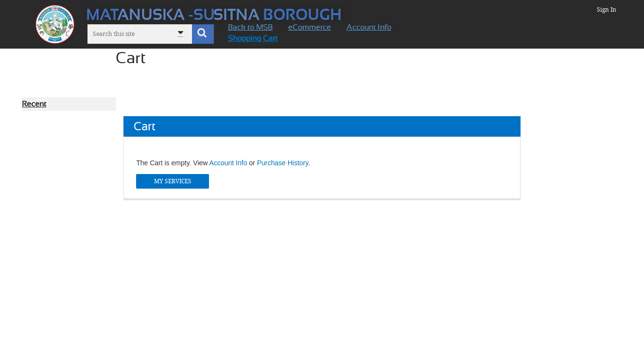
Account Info (228, 163)
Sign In (607, 10)
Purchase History (283, 163)
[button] (203, 34)
